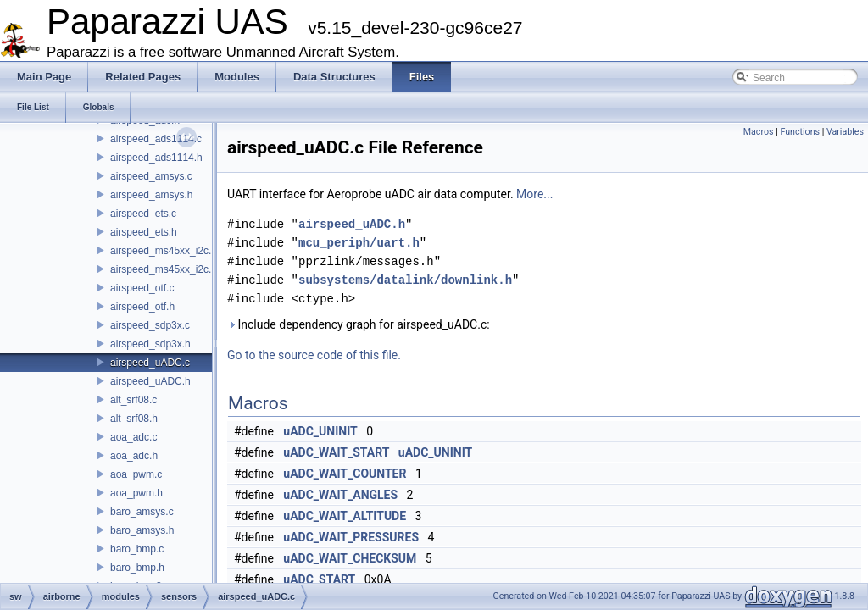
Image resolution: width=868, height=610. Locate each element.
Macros (759, 132)
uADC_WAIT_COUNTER (345, 474)
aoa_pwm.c (136, 474)
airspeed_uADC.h (150, 381)
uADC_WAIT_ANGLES (340, 495)
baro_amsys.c (142, 512)
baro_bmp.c (137, 549)
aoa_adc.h (134, 456)
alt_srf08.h (134, 419)
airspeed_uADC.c (150, 363)
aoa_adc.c (134, 437)
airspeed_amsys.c (151, 176)
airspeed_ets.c (143, 213)
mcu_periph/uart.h (359, 243)
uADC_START (319, 579)
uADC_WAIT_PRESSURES (351, 537)
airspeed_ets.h (144, 232)
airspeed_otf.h (142, 307)
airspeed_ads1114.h (156, 158)
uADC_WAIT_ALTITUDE (345, 516)
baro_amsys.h (142, 530)
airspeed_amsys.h (151, 195)
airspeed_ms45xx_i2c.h (164, 269)
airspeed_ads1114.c (156, 139)
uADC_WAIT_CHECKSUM (350, 558)
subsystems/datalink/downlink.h (405, 280)
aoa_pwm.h (136, 493)
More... (534, 194)
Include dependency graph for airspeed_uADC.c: (359, 324)
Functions (800, 132)
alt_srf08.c (134, 400)
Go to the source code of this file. (314, 355)
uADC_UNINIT (320, 431)
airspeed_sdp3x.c (150, 325)
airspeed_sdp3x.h (150, 344)
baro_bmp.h (137, 568)
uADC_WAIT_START (336, 452)
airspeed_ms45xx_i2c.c (163, 251)
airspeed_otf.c (142, 288)
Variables (845, 132)
